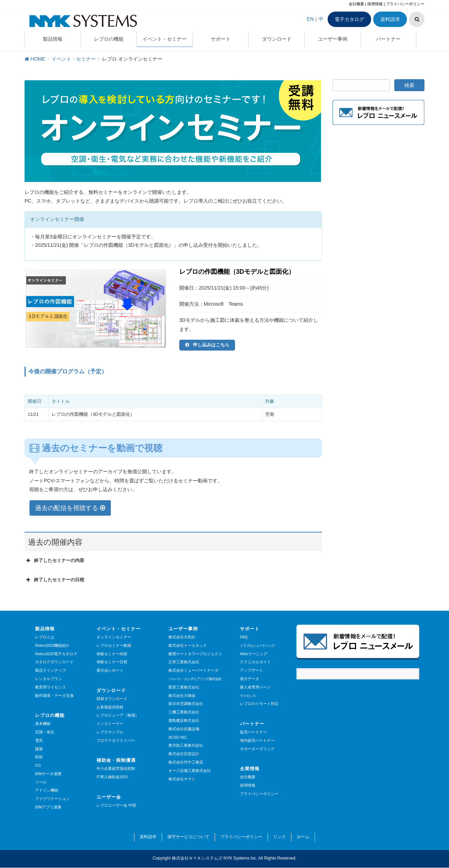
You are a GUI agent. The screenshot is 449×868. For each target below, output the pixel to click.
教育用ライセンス (51, 687)
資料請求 (390, 19)
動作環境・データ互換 (54, 696)
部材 (39, 757)
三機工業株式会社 (184, 712)
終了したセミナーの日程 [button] (54, 580)
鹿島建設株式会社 (184, 721)
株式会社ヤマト (182, 779)
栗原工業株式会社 (184, 687)
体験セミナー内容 (112, 654)
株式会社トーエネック (188, 646)
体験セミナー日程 (112, 662)
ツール (41, 782)
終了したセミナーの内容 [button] (54, 561)
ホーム (303, 837)
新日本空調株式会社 (186, 704)
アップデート (252, 671)
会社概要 (356, 4)
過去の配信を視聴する (70, 508)
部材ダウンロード (112, 699)
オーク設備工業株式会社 (190, 771)
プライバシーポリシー (405, 4)
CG (38, 766)
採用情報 (375, 4)
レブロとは (45, 637)
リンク (280, 837)
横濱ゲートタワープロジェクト (195, 654)
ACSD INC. (178, 738)
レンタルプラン (49, 679)
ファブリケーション (52, 799)
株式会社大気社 (182, 637)
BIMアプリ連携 (48, 807)
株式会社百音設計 (184, 754)
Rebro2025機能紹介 (52, 646)
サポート (250, 629)
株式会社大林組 (182, 696)
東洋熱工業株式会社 (186, 746)
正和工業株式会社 (184, 662)
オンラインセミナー (114, 637)
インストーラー (110, 724)
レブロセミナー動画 (114, 646)
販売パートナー (253, 732)
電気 (39, 741)
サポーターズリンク (257, 749)
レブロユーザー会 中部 (116, 806)
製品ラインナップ (51, 671)
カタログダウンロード (54, 662)
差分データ (250, 679)
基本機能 (43, 724)
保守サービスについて (188, 837)
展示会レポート (110, 671)
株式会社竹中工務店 (186, 762)
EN (310, 19)
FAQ (244, 637)
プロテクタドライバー (116, 741)
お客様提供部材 (110, 707)
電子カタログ (349, 19)
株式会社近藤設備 (184, 729)
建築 (39, 749)
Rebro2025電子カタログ (56, 654)
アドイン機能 (47, 791)
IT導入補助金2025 (112, 777)
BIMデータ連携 (48, 774)
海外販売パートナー (257, 741)
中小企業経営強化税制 (116, 769)
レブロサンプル (110, 732)
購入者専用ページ (255, 687)
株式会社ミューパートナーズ (193, 671)
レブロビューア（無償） (118, 716)
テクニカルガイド (255, 662)
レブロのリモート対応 (259, 704)
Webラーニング (253, 654)
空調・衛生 (45, 732)
